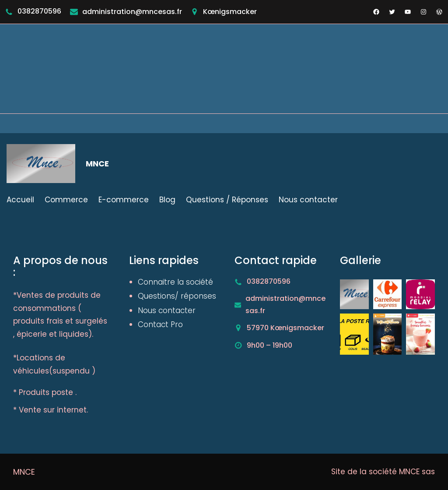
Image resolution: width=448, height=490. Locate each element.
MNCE (97, 164)
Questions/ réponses (177, 296)
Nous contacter (167, 310)
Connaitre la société (175, 282)
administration (109, 12)
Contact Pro (160, 324)
